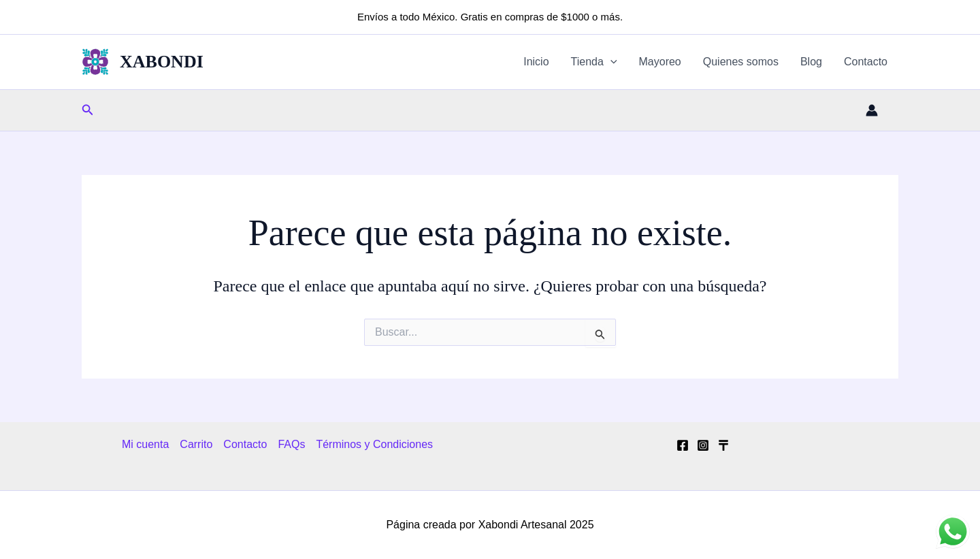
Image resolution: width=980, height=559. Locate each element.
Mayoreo (660, 62)
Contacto (866, 62)
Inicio (536, 62)
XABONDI (162, 62)
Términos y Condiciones (374, 444)
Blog (811, 62)
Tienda (594, 62)
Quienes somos (741, 62)
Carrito (196, 444)
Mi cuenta (145, 444)
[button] (88, 110)
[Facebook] (683, 445)
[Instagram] (703, 445)
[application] (610, 62)
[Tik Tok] (723, 445)
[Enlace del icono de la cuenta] (872, 110)
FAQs (291, 444)
